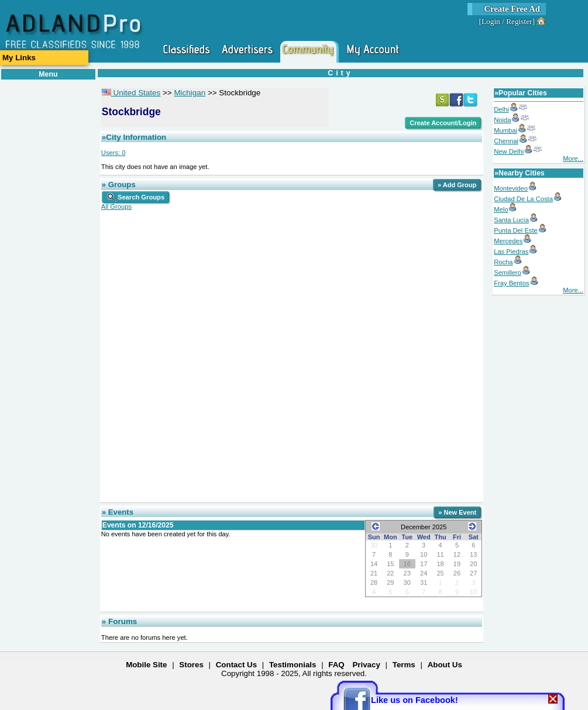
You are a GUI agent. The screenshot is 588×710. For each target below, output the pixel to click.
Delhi (501, 109)
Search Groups (135, 197)
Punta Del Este (516, 230)
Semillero (508, 273)
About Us (445, 665)
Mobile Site (146, 665)
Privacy (366, 665)
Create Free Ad (512, 9)
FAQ (336, 665)
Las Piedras (511, 251)
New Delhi (509, 151)
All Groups (116, 206)
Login (491, 21)
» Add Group (457, 185)
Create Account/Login (443, 123)
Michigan (190, 93)
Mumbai (506, 130)
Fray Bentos (511, 283)
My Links (19, 58)
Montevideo (511, 188)
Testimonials (293, 665)
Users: (114, 153)
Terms (404, 665)
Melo (501, 209)
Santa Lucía (511, 220)
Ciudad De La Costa (523, 199)
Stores (191, 665)
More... (573, 158)
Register (519, 21)
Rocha (503, 262)
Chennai (506, 141)
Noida (502, 120)
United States (131, 93)
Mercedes (508, 241)
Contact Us (236, 665)
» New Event (457, 512)
